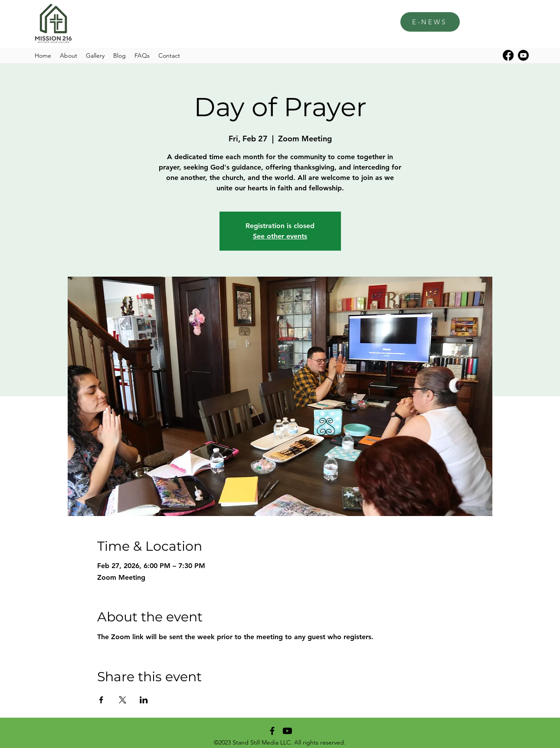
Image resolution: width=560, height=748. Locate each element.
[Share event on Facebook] (101, 700)
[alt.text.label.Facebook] (508, 55)
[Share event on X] (123, 700)
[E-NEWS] (430, 22)
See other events (280, 236)
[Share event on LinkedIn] (144, 700)
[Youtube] (523, 55)
